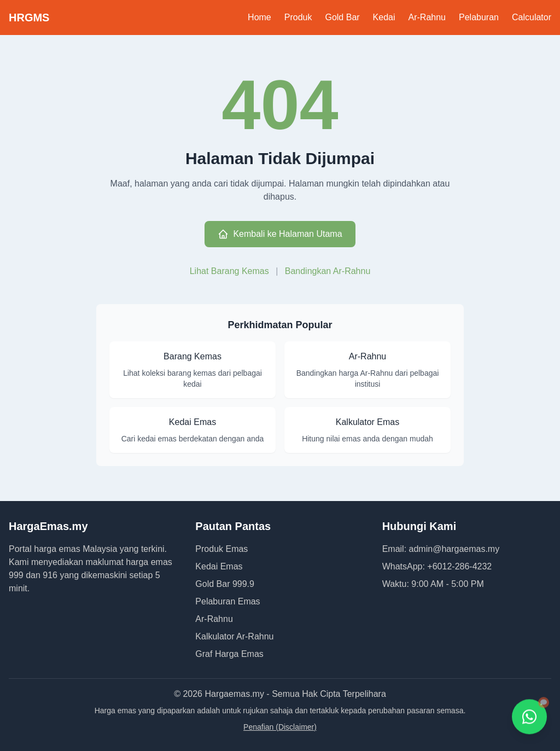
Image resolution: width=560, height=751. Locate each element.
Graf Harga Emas (229, 654)
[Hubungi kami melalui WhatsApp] (529, 717)
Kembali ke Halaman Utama (280, 234)
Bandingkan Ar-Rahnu (328, 271)
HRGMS (29, 18)
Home (259, 17)
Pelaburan (479, 17)
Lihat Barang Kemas (231, 271)
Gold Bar (342, 17)
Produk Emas (221, 549)
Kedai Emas (219, 566)
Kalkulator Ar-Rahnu (234, 636)
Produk (298, 17)
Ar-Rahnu (427, 17)
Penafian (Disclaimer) (280, 727)
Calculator (532, 17)
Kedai (384, 17)
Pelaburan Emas (227, 601)
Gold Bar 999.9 (225, 584)
